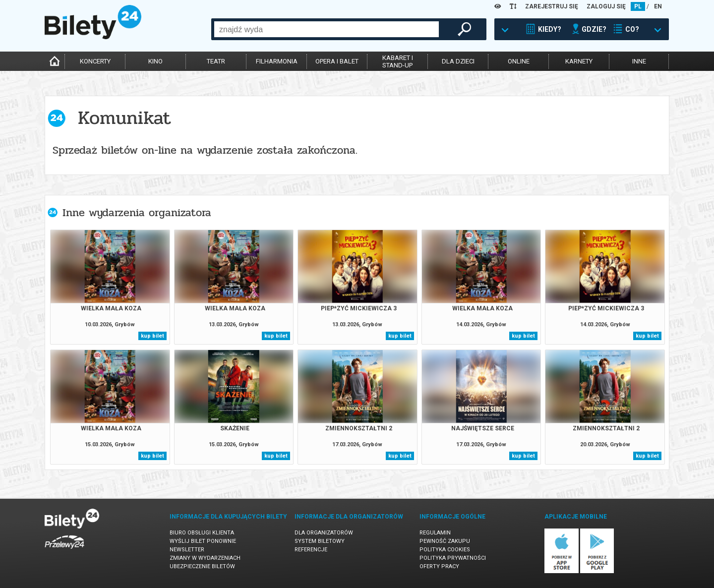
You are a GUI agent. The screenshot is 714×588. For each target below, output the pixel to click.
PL (638, 6)
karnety (579, 61)
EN (658, 6)
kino (155, 61)
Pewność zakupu (445, 541)
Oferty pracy (439, 566)
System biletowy (320, 541)
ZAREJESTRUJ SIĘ (552, 6)
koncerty (95, 61)
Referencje (311, 550)
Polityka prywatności (453, 558)
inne (639, 61)
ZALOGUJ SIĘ (606, 6)
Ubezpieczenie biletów (202, 566)
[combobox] (327, 29)
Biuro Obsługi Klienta (202, 533)
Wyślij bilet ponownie (203, 541)
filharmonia (277, 61)
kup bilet (152, 336)
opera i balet (337, 61)
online (519, 61)
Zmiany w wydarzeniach (205, 558)
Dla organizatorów (324, 533)
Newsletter (187, 550)
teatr (216, 61)
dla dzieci (458, 61)
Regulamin (435, 533)
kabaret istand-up (398, 61)
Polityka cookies (445, 550)
